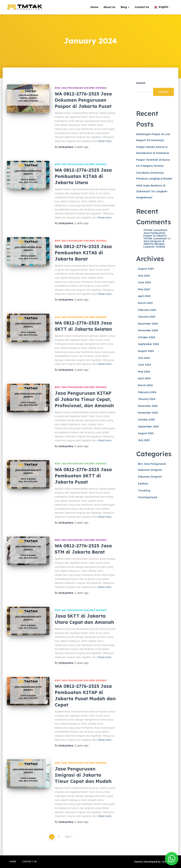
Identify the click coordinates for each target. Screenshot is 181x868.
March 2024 (145, 385)
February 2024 (147, 392)
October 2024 (147, 337)
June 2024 (144, 365)
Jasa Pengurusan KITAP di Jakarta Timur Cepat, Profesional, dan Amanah (84, 399)
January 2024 (147, 399)
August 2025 (146, 269)
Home (94, 7)
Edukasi (143, 484)
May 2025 (144, 289)
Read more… (105, 141)
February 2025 (147, 310)
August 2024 (146, 351)
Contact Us (142, 7)
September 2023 (148, 427)
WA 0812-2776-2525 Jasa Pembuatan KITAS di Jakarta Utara (83, 176)
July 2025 (144, 276)
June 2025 (144, 282)
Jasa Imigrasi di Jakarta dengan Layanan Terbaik (154, 244)
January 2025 (147, 317)
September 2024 (148, 344)
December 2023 (148, 406)
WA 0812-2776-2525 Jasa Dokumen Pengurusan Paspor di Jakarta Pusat (83, 100)
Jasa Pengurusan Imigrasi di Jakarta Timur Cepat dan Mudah (83, 775)
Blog (125, 7)
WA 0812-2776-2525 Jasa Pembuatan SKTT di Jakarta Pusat (83, 476)
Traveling (144, 491)
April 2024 (144, 378)
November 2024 (148, 330)
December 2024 (148, 324)
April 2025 (144, 296)
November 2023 (148, 413)
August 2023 (146, 433)
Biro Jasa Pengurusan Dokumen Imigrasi (81, 88)
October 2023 (146, 420)
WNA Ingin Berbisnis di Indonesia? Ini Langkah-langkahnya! (152, 191)
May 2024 (144, 372)
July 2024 (144, 358)
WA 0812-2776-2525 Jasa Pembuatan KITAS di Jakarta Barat (83, 253)
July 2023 (144, 440)
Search (141, 83)
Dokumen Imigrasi (150, 477)
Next (68, 837)
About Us (109, 7)
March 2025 (145, 303)
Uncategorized (148, 497)
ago (81, 147)
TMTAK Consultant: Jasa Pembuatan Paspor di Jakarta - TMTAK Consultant (156, 234)
